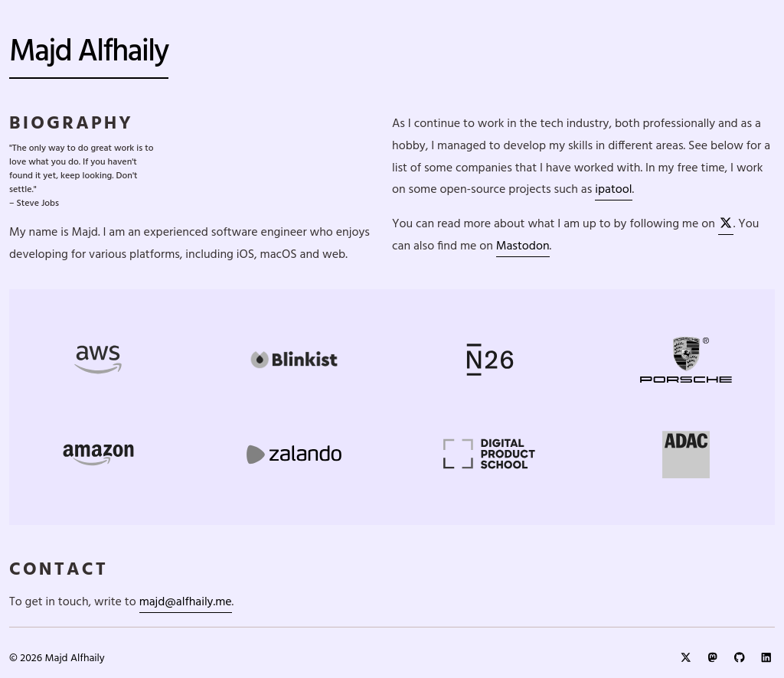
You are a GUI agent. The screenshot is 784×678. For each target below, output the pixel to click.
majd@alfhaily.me (186, 602)
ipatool (613, 190)
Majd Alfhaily (89, 53)
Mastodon (523, 246)
